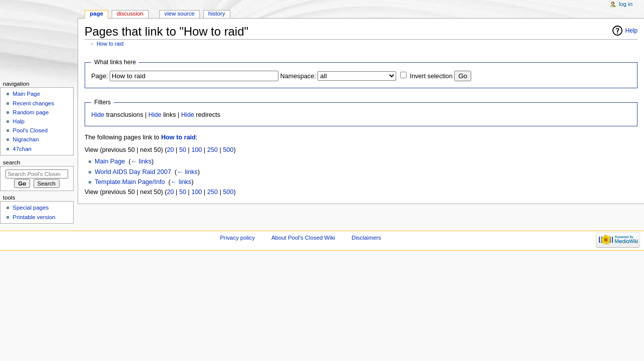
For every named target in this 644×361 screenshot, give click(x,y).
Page (96, 14)
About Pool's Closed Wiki (303, 238)
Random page (31, 112)
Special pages (31, 208)
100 (197, 150)
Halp (19, 121)
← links (141, 161)
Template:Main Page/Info (130, 182)
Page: (99, 76)
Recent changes (33, 103)
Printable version (34, 217)
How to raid (110, 44)
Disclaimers (366, 238)
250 (213, 150)
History (217, 14)
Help (632, 31)
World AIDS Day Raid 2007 (133, 172)
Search (12, 162)
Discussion (130, 14)
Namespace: (298, 76)
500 (228, 150)
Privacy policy (237, 238)
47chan (22, 149)
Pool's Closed (30, 130)
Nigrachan (26, 139)
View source (179, 14)
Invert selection (431, 76)
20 (170, 150)
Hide (98, 115)
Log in (626, 4)
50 (183, 150)
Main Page (110, 161)
